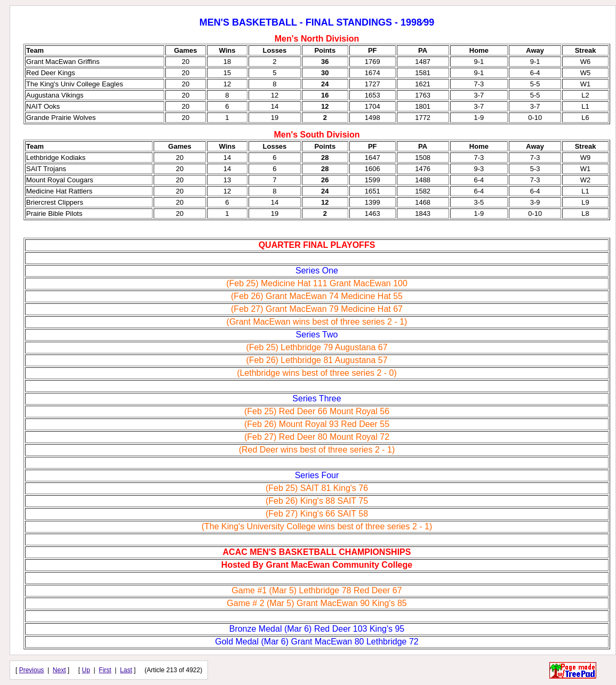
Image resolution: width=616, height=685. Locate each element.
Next (59, 670)
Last (126, 670)
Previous (32, 670)
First (105, 670)
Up (86, 670)
